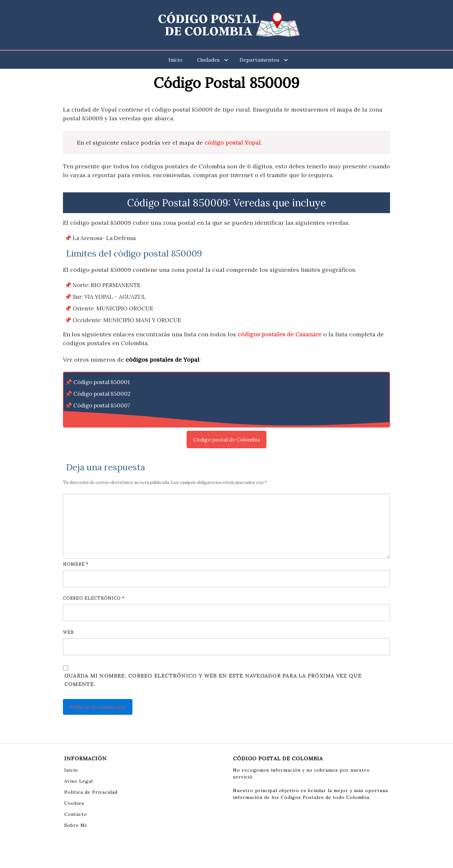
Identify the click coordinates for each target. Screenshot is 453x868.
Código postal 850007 (102, 405)
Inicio (175, 60)
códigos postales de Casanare (280, 334)
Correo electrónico (94, 598)
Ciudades (208, 60)
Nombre (76, 564)
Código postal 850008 (102, 417)
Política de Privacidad (91, 792)
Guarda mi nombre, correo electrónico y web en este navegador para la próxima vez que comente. (213, 680)
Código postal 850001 (102, 382)
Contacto (76, 814)
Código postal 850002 (102, 394)
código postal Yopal (233, 143)
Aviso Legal (79, 781)
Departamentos (259, 60)
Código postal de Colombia (226, 440)
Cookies (74, 803)
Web (68, 632)
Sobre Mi (75, 825)
